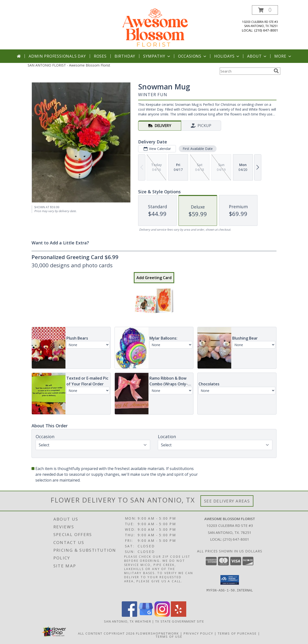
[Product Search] (246, 71)
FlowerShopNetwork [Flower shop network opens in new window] (157, 633)
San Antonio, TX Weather (128, 621)
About (257, 56)
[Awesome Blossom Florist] (154, 27)
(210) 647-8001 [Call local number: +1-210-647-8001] (266, 30)
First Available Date (198, 149)
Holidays (227, 56)
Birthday (125, 56)
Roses (100, 56)
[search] (276, 71)
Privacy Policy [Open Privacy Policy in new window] (198, 633)
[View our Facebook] (129, 615)
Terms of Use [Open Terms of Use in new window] (169, 637)
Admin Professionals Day (57, 56)
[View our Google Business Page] (146, 615)
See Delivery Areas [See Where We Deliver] (227, 501)
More (283, 56)
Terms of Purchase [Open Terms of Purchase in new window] (237, 633)
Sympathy (157, 56)
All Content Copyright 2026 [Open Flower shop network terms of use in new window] (106, 633)
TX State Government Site (180, 621)
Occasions (193, 56)
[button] (265, 10)
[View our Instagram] (162, 615)
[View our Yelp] (179, 615)
